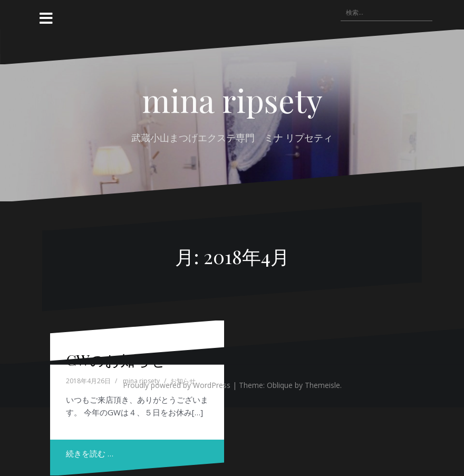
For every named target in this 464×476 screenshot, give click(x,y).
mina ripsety (232, 100)
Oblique (280, 385)
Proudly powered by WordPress (177, 385)
